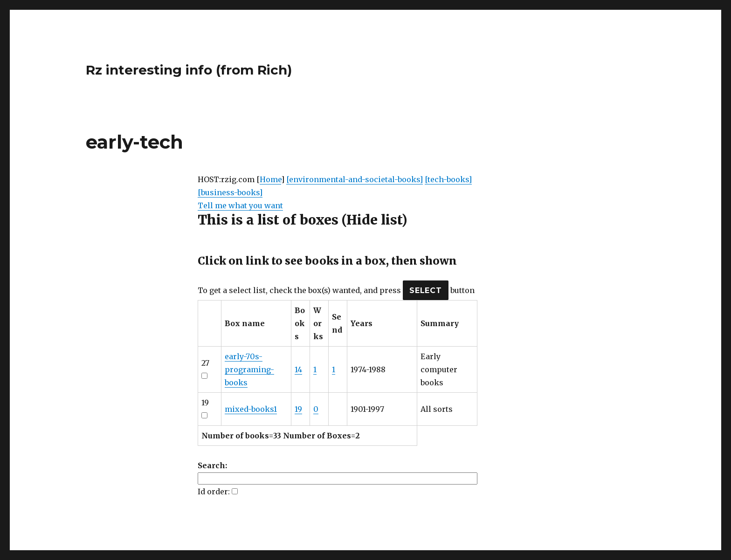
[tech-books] (448, 179)
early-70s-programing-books (249, 369)
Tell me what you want (240, 205)
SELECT (426, 290)
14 (298, 369)
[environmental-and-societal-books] (355, 179)
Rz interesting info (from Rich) (189, 70)
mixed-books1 (251, 409)
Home (270, 179)
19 (298, 409)
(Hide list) (374, 220)
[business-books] (230, 192)
